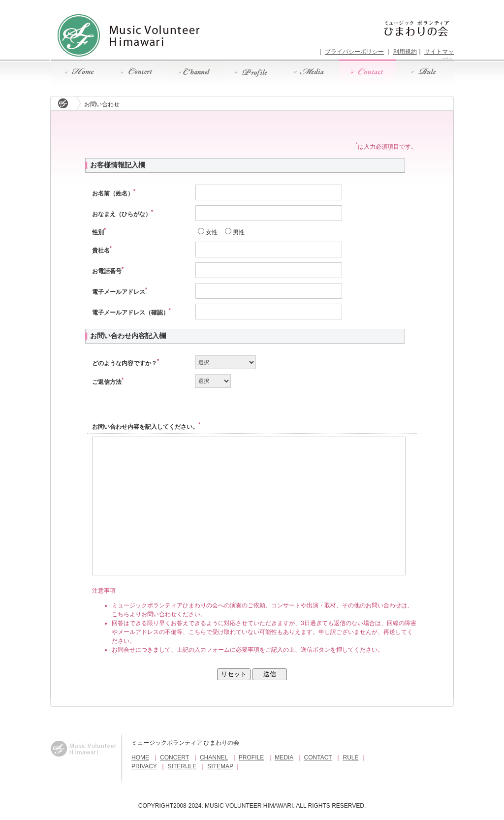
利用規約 (405, 52)
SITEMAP (220, 766)
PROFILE (251, 757)
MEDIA (284, 757)
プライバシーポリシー (354, 52)
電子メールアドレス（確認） (131, 313)
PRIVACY (144, 766)
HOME (140, 757)
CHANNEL (214, 757)
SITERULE (182, 766)
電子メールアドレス (120, 292)
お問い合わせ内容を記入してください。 (146, 427)
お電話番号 (108, 271)
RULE (351, 757)
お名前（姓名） (114, 193)
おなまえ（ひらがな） (123, 214)
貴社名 (102, 251)
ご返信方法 (108, 382)
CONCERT (174, 757)
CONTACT (318, 757)
